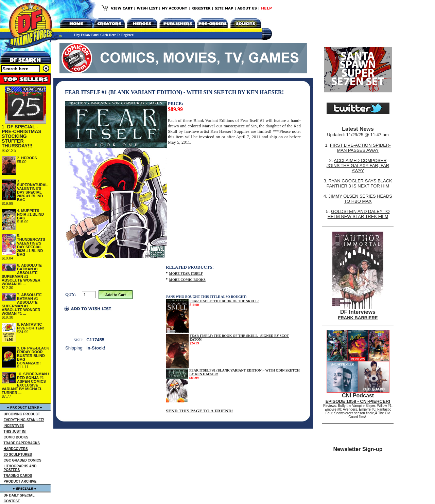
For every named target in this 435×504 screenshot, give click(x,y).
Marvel (209, 126)
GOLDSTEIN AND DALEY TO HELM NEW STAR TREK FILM (359, 214)
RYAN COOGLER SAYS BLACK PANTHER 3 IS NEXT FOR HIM (359, 183)
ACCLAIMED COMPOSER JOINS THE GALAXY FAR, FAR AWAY (358, 166)
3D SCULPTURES (18, 455)
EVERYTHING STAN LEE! (24, 420)
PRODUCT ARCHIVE (20, 481)
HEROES (29, 158)
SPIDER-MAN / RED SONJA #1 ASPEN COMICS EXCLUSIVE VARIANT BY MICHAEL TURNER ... (25, 383)
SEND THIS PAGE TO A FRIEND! (199, 411)
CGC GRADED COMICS (23, 460)
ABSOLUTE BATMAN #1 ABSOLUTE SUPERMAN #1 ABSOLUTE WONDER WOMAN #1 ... (22, 275)
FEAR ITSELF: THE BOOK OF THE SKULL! (224, 301)
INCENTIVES (14, 426)
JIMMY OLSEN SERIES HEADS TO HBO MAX (360, 199)
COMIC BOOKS (16, 437)
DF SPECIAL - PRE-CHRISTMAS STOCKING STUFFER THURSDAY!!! (22, 136)
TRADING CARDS (18, 476)
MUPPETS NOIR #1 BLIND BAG (30, 214)
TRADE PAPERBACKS (22, 443)
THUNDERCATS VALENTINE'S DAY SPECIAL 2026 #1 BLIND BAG (31, 247)
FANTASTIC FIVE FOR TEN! (30, 326)
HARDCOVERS (16, 449)
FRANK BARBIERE (358, 318)
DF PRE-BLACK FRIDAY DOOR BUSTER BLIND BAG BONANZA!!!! (33, 356)
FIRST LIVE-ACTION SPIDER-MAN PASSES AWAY (360, 148)
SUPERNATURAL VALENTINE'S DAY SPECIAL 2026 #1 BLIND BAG (32, 192)
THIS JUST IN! (15, 431)
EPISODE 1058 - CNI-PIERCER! (358, 401)
